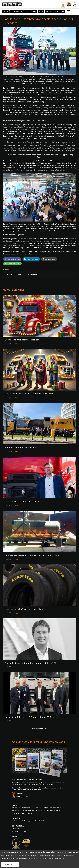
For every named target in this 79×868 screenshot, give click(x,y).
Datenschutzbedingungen (55, 859)
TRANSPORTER (16, 12)
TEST (41, 12)
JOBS (62, 12)
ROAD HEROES (29, 811)
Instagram (15, 831)
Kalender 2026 (40, 821)
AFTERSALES (17, 811)
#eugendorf (20, 275)
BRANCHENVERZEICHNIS (51, 811)
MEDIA (14, 805)
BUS (35, 12)
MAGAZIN (15, 813)
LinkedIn (24, 831)
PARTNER (16, 836)
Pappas (25, 88)
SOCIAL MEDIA (18, 826)
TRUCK (5, 12)
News (17, 344)
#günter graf (33, 275)
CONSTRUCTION (52, 12)
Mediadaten (20, 793)
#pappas (9, 275)
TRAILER (27, 12)
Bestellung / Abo (22, 797)
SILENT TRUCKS (26, 813)
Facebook (15, 829)
